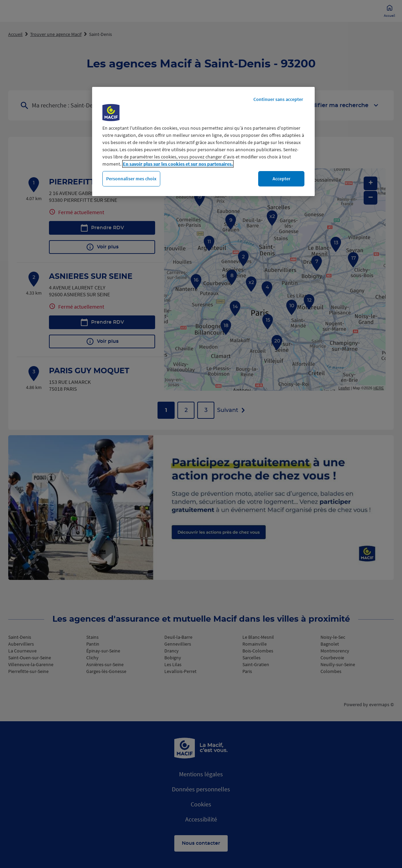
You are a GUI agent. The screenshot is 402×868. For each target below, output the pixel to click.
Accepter (281, 179)
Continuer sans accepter (278, 99)
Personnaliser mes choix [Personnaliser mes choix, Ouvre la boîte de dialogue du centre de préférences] (131, 179)
